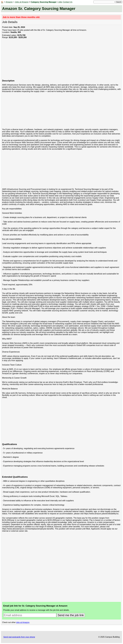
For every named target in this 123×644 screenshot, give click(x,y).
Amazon (9, 2)
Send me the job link (71, 615)
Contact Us (68, 2)
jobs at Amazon (23, 622)
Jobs (60, 2)
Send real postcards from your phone (19, 637)
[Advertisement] (62, 60)
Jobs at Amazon (22, 2)
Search (119, 2)
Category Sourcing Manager (44, 2)
